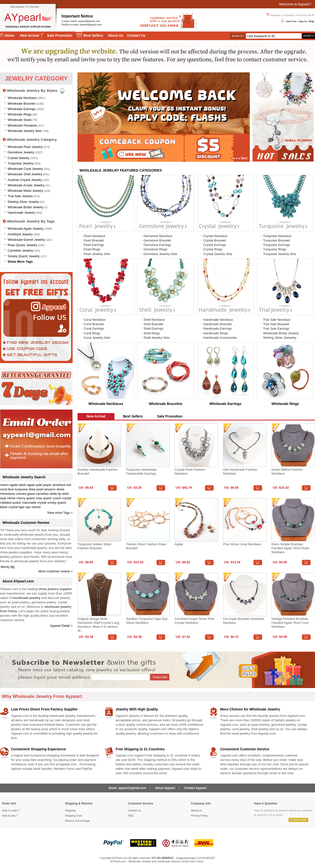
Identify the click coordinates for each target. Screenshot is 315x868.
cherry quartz (26, 498)
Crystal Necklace (215, 236)
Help (311, 21)
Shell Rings (152, 333)
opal (3, 498)
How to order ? (11, 810)
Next (244, 158)
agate (14, 485)
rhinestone (8, 494)
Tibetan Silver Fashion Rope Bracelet (146, 546)
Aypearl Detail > (61, 626)
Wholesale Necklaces (106, 404)
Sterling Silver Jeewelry (280, 338)
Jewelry (238, 36)
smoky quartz (57, 503)
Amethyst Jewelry (20, 234)
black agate (27, 485)
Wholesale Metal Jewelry (25, 191)
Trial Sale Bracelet (276, 324)
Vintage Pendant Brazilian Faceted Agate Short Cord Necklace (290, 623)
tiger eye (25, 507)
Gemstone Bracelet (157, 240)
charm (4, 485)
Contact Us (136, 35)
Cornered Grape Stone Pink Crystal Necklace (194, 621)
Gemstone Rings (155, 249)
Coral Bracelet (94, 324)
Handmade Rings (216, 333)
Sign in (303, 21)
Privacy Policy (199, 816)
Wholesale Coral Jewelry (25, 169)
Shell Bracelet (153, 324)
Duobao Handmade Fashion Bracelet (98, 472)
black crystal (9, 507)
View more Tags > (60, 513)
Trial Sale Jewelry (20, 196)
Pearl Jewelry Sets (97, 254)
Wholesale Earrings (22, 109)
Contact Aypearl (195, 788)
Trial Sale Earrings (276, 329)
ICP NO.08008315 (162, 858)
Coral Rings (92, 333)
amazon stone (54, 489)
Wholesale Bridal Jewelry (25, 207)
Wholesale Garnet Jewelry (26, 240)
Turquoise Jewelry (21, 163)
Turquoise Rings (275, 249)
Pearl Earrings (94, 245)
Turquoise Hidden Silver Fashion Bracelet (94, 546)
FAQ (131, 816)
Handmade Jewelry (21, 213)
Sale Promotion (60, 35)
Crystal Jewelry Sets (218, 254)
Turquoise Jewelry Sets (280, 254)
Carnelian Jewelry (20, 250)
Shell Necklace (154, 320)
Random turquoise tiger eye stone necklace (147, 621)
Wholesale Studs (20, 120)
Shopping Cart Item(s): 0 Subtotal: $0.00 (292, 15)
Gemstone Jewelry (21, 152)
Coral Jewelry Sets (97, 338)
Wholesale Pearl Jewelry (25, 147)
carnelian (42, 494)
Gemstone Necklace (158, 236)
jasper (47, 485)
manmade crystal (34, 503)
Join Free (291, 21)
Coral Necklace (94, 320)
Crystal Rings (213, 249)
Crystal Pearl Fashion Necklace (190, 472)
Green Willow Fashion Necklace (287, 472)
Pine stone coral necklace (242, 544)
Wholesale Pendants (22, 125)
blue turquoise (18, 489)
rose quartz (44, 498)
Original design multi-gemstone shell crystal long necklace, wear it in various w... (98, 625)
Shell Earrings (153, 329)
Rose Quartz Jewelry (23, 245)
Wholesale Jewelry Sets (25, 131)
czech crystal (62, 498)
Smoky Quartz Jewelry (24, 256)
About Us (115, 35)
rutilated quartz (11, 503)
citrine (11, 498)
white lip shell (59, 494)
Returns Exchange (77, 821)
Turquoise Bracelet (276, 240)
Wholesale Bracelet (21, 104)
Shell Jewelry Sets (157, 338)
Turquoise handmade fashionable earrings (141, 472)
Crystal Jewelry (18, 158)
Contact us (134, 810)
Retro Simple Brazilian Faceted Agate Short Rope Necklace (290, 548)
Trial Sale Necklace (277, 320)
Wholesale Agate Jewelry (25, 229)
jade (39, 485)
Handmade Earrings (218, 329)
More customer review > (55, 571)
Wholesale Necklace (22, 98)
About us (196, 810)
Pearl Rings (92, 249)
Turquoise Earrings (276, 245)
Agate (179, 544)
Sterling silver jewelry (23, 202)
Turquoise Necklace (277, 236)
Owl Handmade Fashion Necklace (240, 472)
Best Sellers (93, 35)
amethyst (59, 485)
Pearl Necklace (94, 236)
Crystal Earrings (215, 245)
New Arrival (30, 35)
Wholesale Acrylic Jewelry (26, 185)
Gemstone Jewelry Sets (160, 254)
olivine (36, 507)
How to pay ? (10, 816)
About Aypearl (165, 788)
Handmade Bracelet (217, 324)
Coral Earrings (94, 329)
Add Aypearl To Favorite (25, 7)
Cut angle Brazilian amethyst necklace (244, 621)
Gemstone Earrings (157, 245)
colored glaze (25, 494)
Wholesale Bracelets (166, 404)
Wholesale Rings (20, 114)
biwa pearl (36, 489)
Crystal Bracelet (215, 240)
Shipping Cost (73, 816)
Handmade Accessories (220, 338)
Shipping (70, 810)
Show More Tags (20, 262)
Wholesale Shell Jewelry (25, 174)
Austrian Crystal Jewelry (25, 180)
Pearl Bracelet (94, 240)
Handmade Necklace (218, 320)
